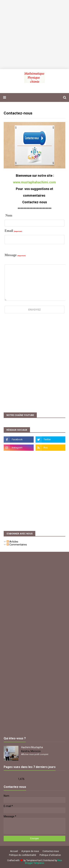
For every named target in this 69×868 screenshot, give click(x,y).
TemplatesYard (34, 860)
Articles (12, 542)
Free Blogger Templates (44, 862)
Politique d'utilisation (50, 855)
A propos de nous (30, 851)
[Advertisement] (34, 35)
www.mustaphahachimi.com (34, 182)
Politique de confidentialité (23, 855)
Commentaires (17, 545)
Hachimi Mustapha (32, 747)
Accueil (14, 851)
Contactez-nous (51, 851)
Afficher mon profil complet (35, 754)
